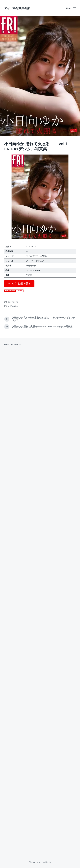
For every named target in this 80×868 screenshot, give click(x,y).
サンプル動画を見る (19, 284)
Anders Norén (45, 862)
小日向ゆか (13, 306)
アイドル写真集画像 (17, 8)
